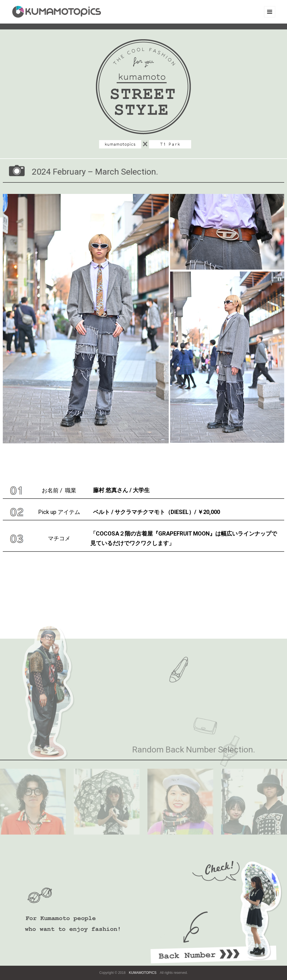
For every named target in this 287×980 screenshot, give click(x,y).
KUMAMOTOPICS (143, 973)
